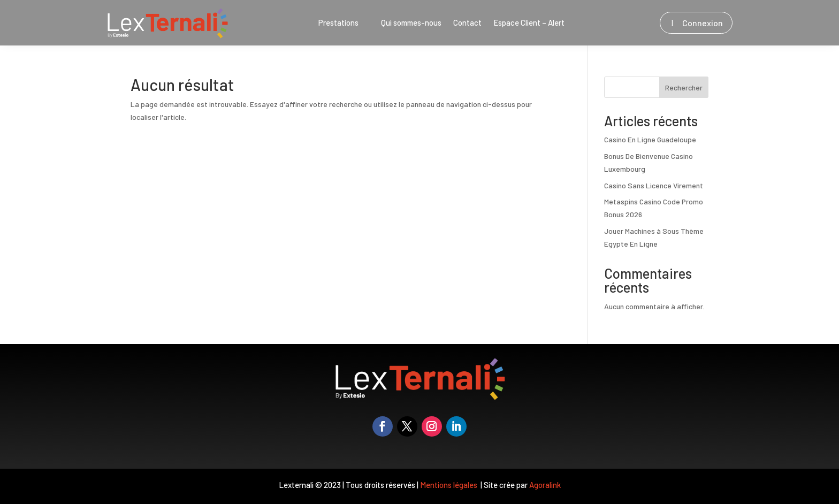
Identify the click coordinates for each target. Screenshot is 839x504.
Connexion (703, 23)
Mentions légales (449, 485)
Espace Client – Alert (529, 23)
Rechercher (684, 87)
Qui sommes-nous (411, 23)
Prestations (338, 23)
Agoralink (545, 485)
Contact (467, 23)
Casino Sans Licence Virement (654, 185)
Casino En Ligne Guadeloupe (650, 139)
